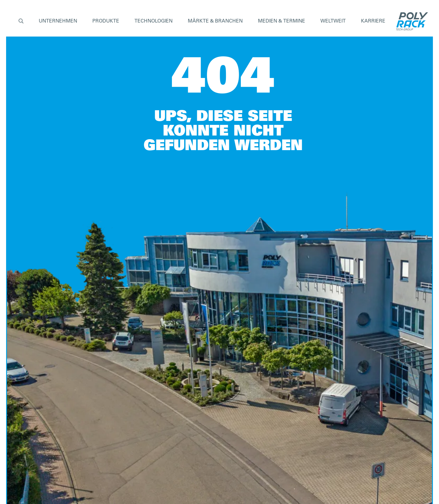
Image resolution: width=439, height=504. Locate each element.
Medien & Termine (282, 21)
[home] (410, 21)
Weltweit (333, 21)
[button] (21, 21)
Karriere (373, 21)
